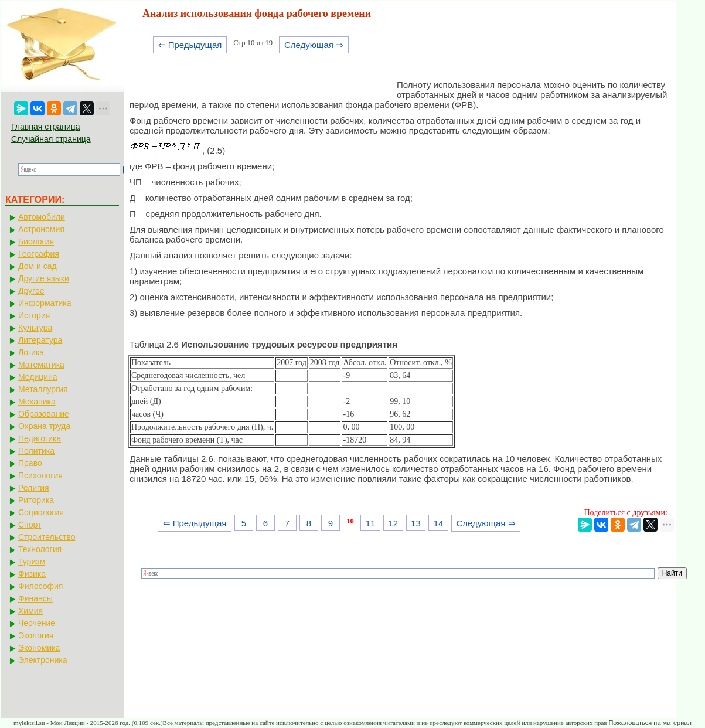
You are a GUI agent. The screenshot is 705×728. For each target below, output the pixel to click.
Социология (41, 512)
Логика (31, 352)
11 (371, 523)
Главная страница (46, 127)
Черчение (37, 623)
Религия (34, 488)
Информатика (45, 303)
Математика (41, 365)
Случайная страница (51, 139)
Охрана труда (44, 426)
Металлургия (43, 389)
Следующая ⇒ (314, 45)
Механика (37, 402)
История (34, 315)
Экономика (39, 648)
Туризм (32, 562)
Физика (32, 574)
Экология (36, 635)
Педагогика (40, 438)
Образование (44, 414)
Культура (35, 328)
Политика (36, 451)
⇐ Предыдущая (190, 45)
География (39, 254)
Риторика (36, 500)
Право (30, 463)
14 (439, 523)
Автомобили (42, 217)
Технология (40, 549)
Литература (40, 340)
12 (393, 523)
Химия (30, 611)
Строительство (47, 537)
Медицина (38, 377)
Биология (36, 241)
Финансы (35, 598)
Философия (40, 586)
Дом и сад (38, 266)
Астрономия (41, 229)
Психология (40, 475)
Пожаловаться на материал (650, 723)
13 (416, 523)
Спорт (30, 525)
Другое (31, 291)
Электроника (43, 660)
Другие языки (44, 278)
